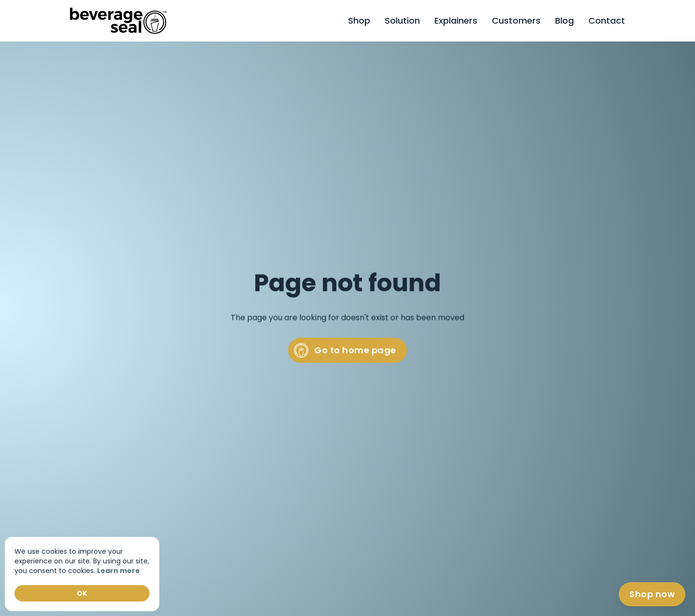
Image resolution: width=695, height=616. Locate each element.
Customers (516, 21)
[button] (607, 21)
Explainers (456, 21)
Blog (564, 21)
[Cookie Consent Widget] (82, 574)
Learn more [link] (118, 571)
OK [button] (82, 593)
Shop (359, 21)
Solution (402, 21)
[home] (118, 21)
